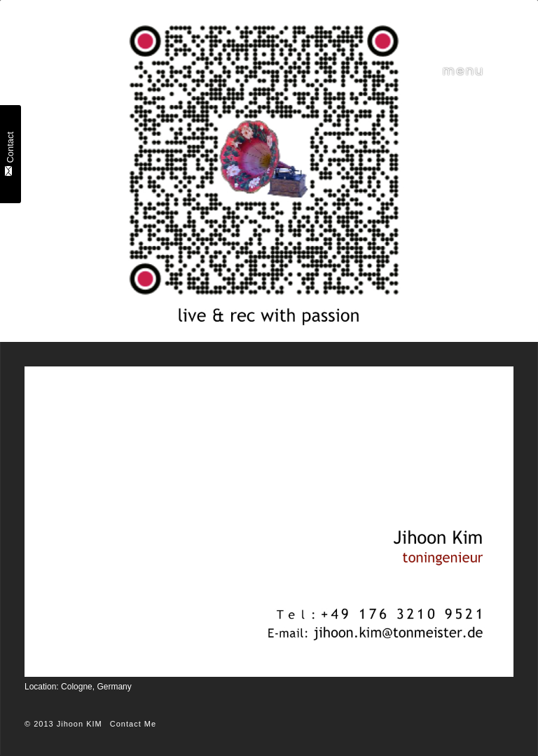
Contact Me (133, 724)
